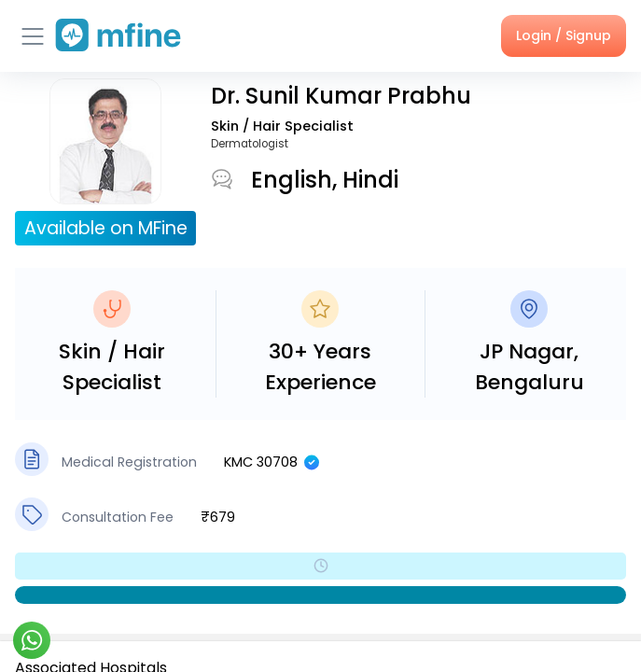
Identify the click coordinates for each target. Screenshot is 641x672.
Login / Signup (564, 35)
